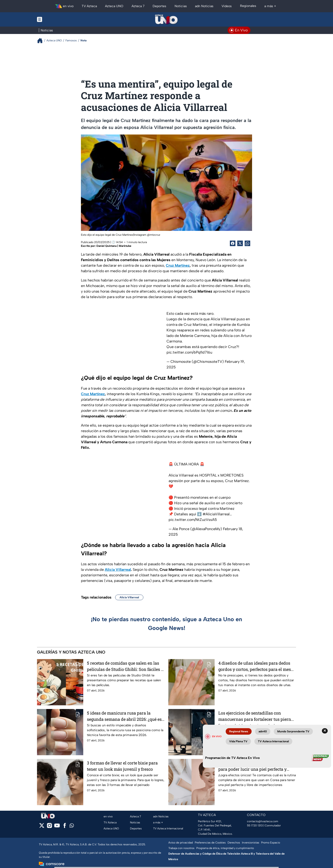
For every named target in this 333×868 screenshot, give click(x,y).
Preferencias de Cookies (210, 843)
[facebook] (65, 827)
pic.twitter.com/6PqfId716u (189, 352)
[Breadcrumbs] (42, 41)
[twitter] (42, 827)
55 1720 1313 (255, 825)
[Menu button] (55, 19)
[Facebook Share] (233, 243)
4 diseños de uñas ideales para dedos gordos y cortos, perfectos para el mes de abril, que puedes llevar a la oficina (255, 666)
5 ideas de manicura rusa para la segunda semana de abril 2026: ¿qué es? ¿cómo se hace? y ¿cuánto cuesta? (125, 716)
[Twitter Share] (240, 243)
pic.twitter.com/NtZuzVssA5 (193, 520)
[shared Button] (247, 243)
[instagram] (49, 827)
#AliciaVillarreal (216, 514)
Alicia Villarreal (129, 597)
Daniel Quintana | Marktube (114, 246)
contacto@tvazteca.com (263, 821)
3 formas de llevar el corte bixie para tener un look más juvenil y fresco (122, 766)
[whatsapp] (72, 827)
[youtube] (57, 827)
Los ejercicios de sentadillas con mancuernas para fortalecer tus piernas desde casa (257, 716)
